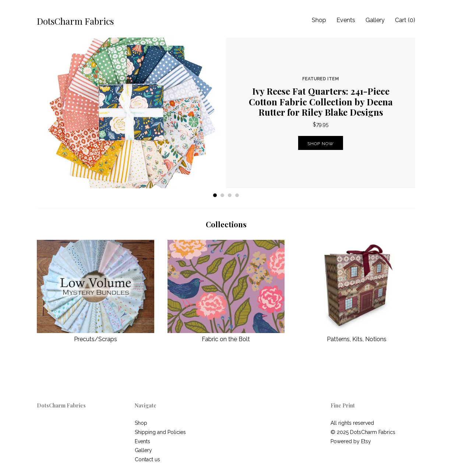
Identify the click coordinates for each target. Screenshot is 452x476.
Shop (319, 20)
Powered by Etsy (351, 441)
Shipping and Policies (160, 432)
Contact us (147, 459)
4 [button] (237, 195)
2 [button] (222, 195)
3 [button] (230, 195)
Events (346, 20)
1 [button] (215, 195)
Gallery (375, 20)
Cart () (405, 20)
